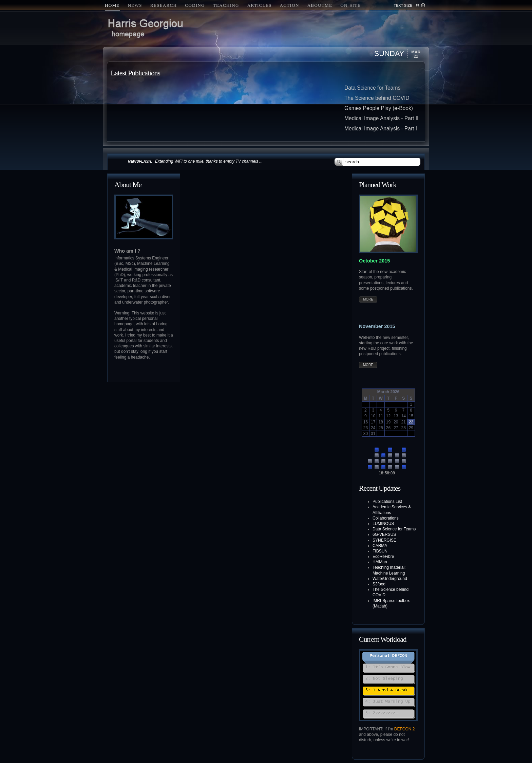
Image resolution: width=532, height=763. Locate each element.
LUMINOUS (383, 524)
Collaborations (386, 518)
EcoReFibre (383, 557)
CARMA (380, 546)
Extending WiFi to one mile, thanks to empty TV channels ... (209, 161)
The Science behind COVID (377, 98)
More (368, 299)
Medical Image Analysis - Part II (381, 118)
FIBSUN (380, 551)
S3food (379, 584)
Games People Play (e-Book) (379, 108)
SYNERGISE (384, 540)
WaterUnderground (390, 579)
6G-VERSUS (384, 534)
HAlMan (380, 562)
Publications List (387, 502)
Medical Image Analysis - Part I (381, 129)
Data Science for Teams (372, 88)
